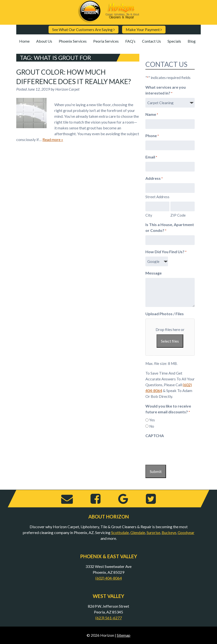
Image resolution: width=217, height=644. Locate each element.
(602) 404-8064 (109, 578)
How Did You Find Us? (166, 252)
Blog (192, 41)
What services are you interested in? (166, 90)
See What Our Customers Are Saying (83, 29)
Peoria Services (106, 41)
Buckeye (169, 532)
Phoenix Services (73, 41)
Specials (174, 41)
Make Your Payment (144, 29)
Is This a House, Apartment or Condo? (170, 228)
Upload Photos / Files (165, 314)
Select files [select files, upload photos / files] (170, 341)
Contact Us (151, 41)
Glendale (138, 532)
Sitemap (124, 635)
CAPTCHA (155, 436)
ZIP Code (178, 215)
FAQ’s (130, 41)
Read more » (53, 139)
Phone (152, 136)
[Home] (109, 21)
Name (152, 115)
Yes (152, 420)
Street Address (157, 197)
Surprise (153, 532)
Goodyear (186, 532)
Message (154, 273)
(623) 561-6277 (109, 618)
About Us (44, 41)
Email (151, 157)
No (152, 426)
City (149, 215)
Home (24, 41)
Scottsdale (120, 532)
